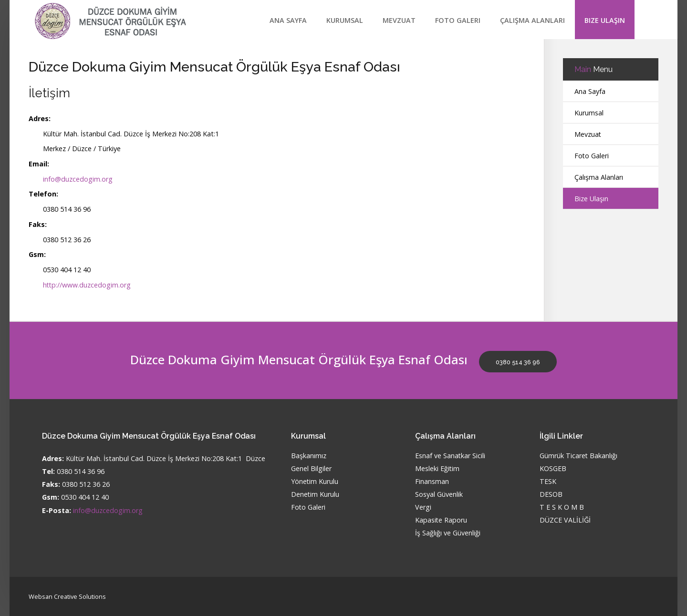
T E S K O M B (562, 508)
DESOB (551, 495)
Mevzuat (399, 20)
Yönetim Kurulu (315, 482)
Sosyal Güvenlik (439, 495)
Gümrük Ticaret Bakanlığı (579, 456)
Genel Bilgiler (311, 469)
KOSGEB (553, 469)
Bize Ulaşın (605, 20)
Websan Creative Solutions (67, 596)
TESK (548, 482)
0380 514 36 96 (519, 362)
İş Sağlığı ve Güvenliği (448, 533)
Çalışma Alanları (532, 20)
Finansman (432, 482)
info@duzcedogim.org (78, 179)
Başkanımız (309, 456)
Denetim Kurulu (315, 495)
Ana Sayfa (288, 20)
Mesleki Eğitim (437, 469)
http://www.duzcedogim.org (87, 285)
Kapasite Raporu (441, 520)
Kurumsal (345, 20)
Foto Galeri (458, 20)
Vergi (423, 508)
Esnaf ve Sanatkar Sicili (450, 456)
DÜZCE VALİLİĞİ (565, 520)
